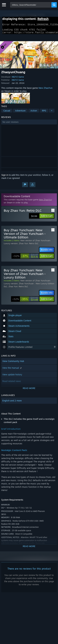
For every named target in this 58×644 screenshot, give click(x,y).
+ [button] (52, 112)
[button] (29, 124)
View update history (12, 376)
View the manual (12, 370)
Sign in (5, 177)
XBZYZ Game (18, 79)
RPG (44, 112)
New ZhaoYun (45, 90)
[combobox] (31, 5)
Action (34, 112)
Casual (7, 112)
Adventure (20, 112)
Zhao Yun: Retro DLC (29, 245)
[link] (25, 258)
